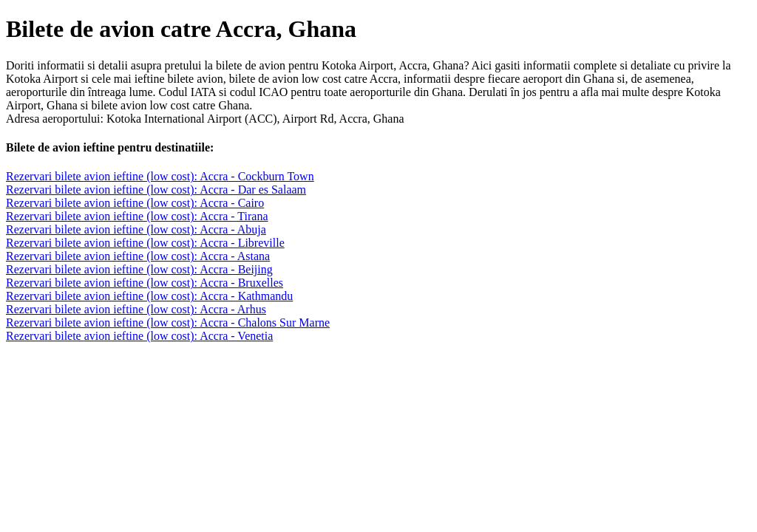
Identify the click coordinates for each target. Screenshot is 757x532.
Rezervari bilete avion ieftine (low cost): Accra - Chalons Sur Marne (168, 323)
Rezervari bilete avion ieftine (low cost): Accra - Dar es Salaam (156, 190)
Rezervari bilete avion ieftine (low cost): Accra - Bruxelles (145, 283)
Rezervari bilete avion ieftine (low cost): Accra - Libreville (145, 243)
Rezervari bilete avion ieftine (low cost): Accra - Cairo (135, 203)
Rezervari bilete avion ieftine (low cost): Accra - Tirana (137, 216)
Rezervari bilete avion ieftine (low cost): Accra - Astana (138, 256)
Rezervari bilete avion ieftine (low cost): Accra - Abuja (136, 229)
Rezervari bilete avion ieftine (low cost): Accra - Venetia (139, 336)
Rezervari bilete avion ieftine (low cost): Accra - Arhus (136, 309)
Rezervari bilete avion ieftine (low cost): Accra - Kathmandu (149, 296)
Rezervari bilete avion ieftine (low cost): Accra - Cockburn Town (160, 176)
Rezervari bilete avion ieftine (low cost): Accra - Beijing (139, 269)
